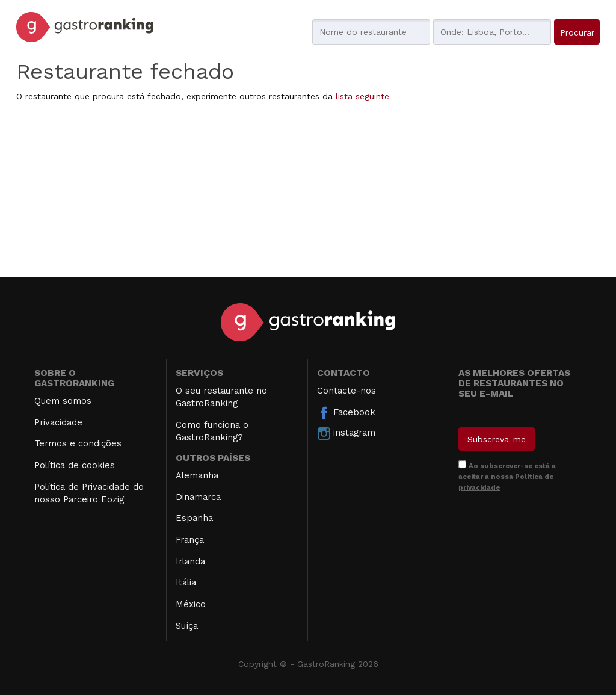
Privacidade (58, 422)
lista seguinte (362, 96)
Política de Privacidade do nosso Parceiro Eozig (89, 493)
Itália (186, 582)
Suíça (187, 626)
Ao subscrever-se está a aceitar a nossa (507, 477)
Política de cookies (75, 465)
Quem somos (63, 401)
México (191, 604)
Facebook (346, 413)
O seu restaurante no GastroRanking (221, 397)
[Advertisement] (308, 193)
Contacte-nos (346, 391)
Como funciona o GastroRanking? (212, 431)
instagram (346, 433)
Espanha (194, 518)
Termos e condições (78, 443)
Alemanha (197, 475)
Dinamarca (198, 497)
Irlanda (190, 561)
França (190, 540)
